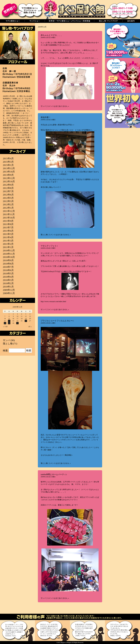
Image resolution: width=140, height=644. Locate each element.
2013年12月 (9, 168)
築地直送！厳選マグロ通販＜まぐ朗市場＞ (122, 145)
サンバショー (35, 21)
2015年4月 (8, 159)
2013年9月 (8, 175)
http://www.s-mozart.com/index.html (53, 301)
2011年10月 (9, 218)
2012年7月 (8, 191)
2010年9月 (8, 260)
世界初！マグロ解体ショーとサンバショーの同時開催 (122, 110)
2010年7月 (8, 267)
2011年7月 (8, 228)
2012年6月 (8, 195)
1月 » (30, 327)
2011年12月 (9, 211)
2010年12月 (9, 251)
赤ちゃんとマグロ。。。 (52, 35)
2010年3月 (8, 280)
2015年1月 (8, 165)
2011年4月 (8, 237)
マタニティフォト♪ (49, 246)
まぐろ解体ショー (122, 40)
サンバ (43, 106)
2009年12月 (9, 290)
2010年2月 (8, 283)
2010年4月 (8, 277)
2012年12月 (9, 178)
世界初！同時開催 (69, 21)
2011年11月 (9, 214)
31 (17, 323)
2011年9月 (8, 221)
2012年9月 (8, 185)
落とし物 (44, 235)
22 (9, 321)
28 (5, 323)
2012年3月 (8, 201)
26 (26, 321)
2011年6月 (8, 231)
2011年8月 (8, 224)
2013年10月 (9, 172)
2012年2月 (8, 205)
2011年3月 (8, 241)
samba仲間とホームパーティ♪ (54, 474)
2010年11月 (9, 254)
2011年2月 (8, 244)
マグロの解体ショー (12, 21)
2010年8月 (8, 264)
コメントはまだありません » (58, 106)
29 (9, 323)
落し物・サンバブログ (108, 21)
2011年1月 (8, 247)
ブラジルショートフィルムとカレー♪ (57, 321)
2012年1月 (8, 208)
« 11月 (5, 327)
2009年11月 (9, 293)
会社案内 (131, 21)
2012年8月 (8, 188)
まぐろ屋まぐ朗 (74, 10)
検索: (6, 351)
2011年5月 (8, 234)
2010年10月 (9, 257)
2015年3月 (8, 162)
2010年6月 (8, 270)
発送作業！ (46, 117)
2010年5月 (8, 274)
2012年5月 (8, 198)
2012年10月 (9, 182)
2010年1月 (8, 287)
